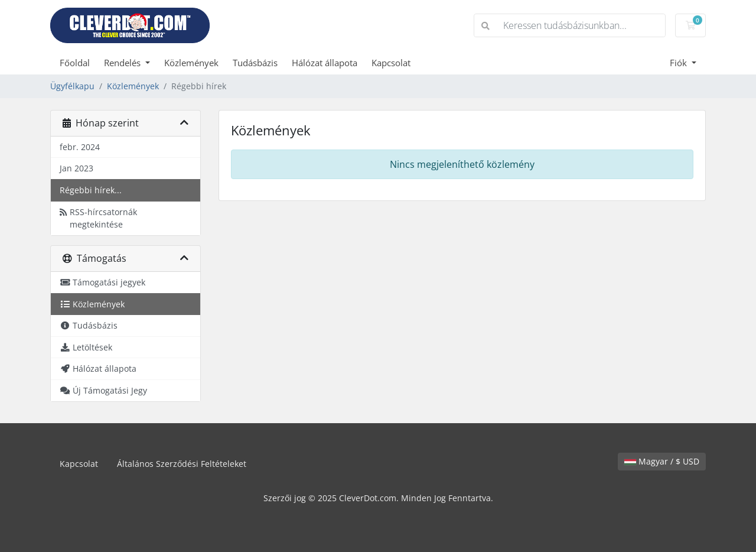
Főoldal (75, 63)
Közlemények (191, 63)
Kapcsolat (391, 63)
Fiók (680, 63)
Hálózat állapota (325, 63)
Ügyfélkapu (72, 86)
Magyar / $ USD (662, 461)
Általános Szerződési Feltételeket (182, 464)
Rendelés (123, 63)
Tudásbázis (255, 63)
